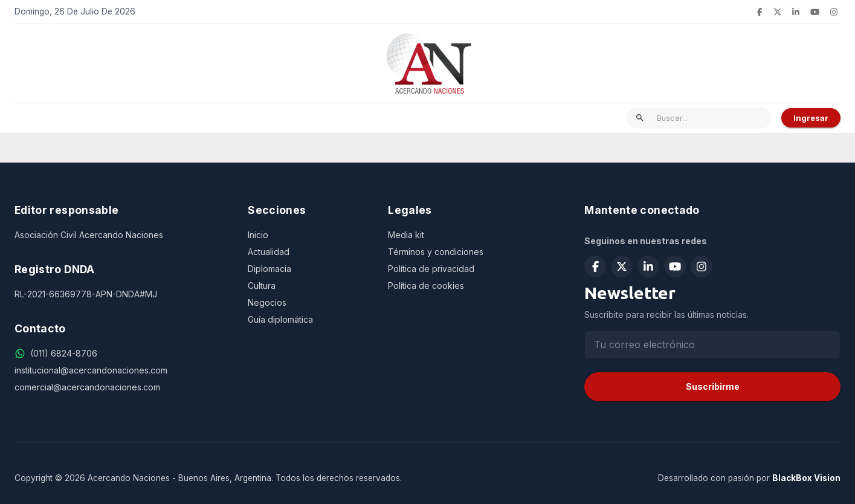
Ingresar (811, 118)
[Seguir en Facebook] (760, 12)
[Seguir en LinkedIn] (796, 12)
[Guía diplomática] (308, 320)
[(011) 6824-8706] (64, 354)
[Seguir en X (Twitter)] (778, 12)
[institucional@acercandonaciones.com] (121, 370)
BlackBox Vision (806, 478)
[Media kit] (472, 235)
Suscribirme (713, 386)
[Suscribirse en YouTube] (815, 12)
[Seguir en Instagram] (834, 12)
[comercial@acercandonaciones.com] (121, 387)
